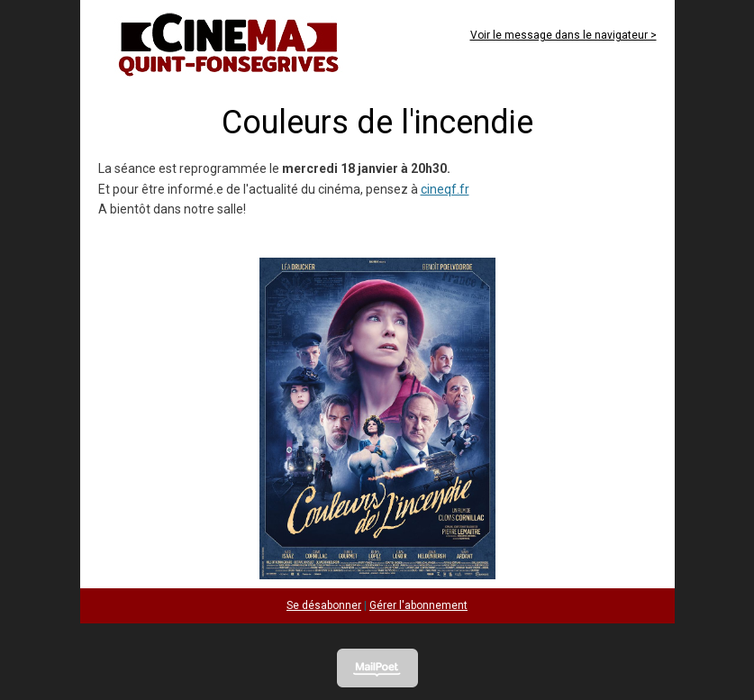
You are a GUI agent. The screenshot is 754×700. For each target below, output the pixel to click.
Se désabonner (324, 605)
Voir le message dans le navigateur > (563, 35)
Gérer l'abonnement (418, 605)
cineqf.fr (445, 189)
